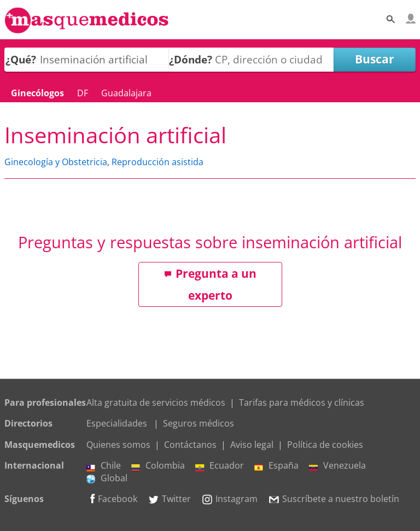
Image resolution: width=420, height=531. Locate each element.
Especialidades (117, 423)
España (276, 465)
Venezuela (337, 465)
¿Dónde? (191, 59)
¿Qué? (21, 59)
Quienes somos (118, 445)
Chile (104, 465)
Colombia (158, 465)
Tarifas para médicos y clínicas (302, 402)
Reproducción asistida (157, 162)
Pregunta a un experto (210, 284)
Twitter (169, 499)
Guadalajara (126, 93)
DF (83, 93)
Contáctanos (190, 445)
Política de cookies (325, 445)
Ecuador (220, 465)
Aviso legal (252, 445)
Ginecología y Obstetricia (56, 162)
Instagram (229, 499)
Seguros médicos (199, 423)
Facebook (112, 499)
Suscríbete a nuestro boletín (334, 499)
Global (107, 478)
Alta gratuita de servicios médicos (156, 402)
